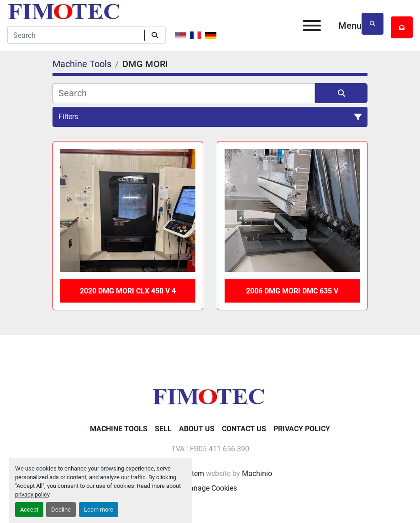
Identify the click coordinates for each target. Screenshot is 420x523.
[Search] (76, 35)
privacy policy (32, 494)
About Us (197, 429)
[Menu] (312, 26)
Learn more (99, 510)
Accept (29, 510)
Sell (163, 429)
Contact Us (244, 429)
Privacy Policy (302, 429)
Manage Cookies (210, 488)
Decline (61, 510)
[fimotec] (210, 396)
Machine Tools (119, 429)
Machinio (257, 473)
